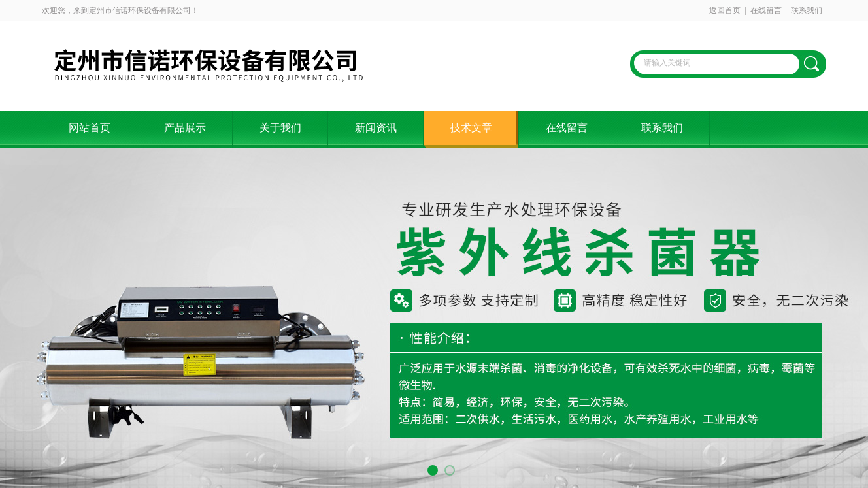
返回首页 (725, 10)
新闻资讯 (376, 128)
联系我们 (807, 10)
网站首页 (90, 128)
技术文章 (471, 128)
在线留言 (766, 10)
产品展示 (185, 128)
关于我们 (280, 128)
